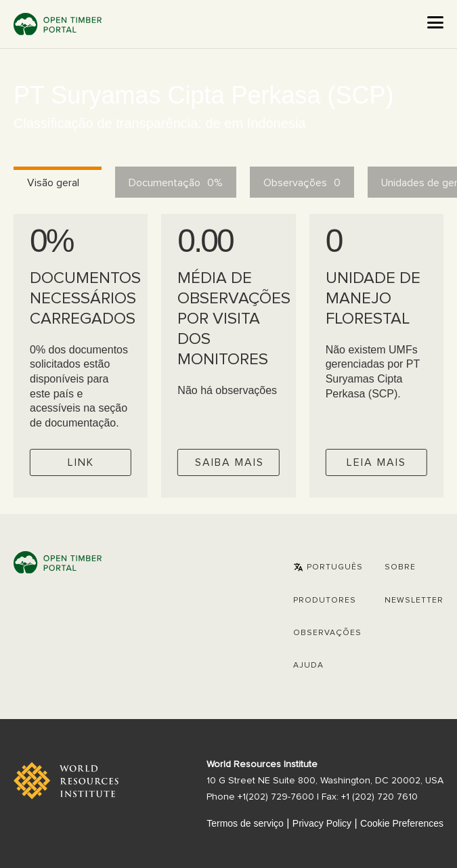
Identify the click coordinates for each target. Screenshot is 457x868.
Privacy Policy (322, 823)
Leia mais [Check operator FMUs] (376, 462)
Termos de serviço (245, 823)
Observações (327, 633)
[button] (328, 567)
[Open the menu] (435, 22)
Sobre (400, 567)
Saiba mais (230, 462)
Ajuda (308, 666)
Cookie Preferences (402, 823)
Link (81, 462)
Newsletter (414, 601)
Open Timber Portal (58, 24)
